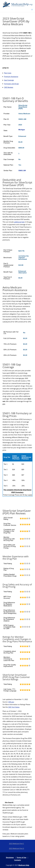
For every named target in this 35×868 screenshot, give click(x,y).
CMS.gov (11, 702)
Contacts (17, 860)
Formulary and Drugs (11, 84)
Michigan (22, 130)
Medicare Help (24, 865)
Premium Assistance (11, 77)
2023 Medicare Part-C (16, 844)
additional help (19, 222)
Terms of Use (21, 858)
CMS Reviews (9, 87)
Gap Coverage (9, 80)
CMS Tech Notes (14, 707)
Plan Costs (8, 73)
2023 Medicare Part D (16, 848)
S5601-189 (22, 171)
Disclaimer (10, 858)
